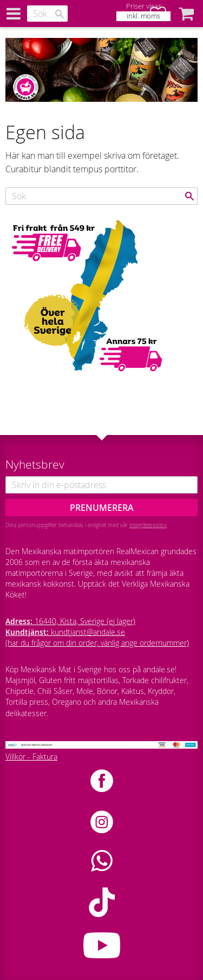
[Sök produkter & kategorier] (47, 14)
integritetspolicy (148, 525)
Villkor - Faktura (31, 757)
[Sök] (60, 14)
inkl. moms (143, 16)
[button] (186, 14)
